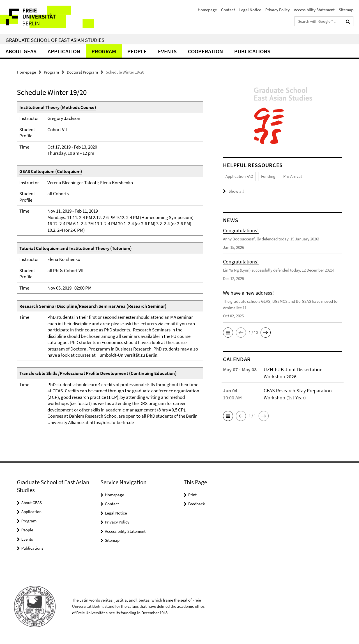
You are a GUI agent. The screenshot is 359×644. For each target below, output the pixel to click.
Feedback (196, 504)
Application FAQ (239, 176)
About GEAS (21, 51)
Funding (268, 176)
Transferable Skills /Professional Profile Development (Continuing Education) (98, 373)
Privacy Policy (278, 10)
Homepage (207, 10)
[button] (228, 332)
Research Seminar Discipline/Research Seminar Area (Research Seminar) (93, 306)
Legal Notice (250, 10)
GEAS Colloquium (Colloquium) (51, 171)
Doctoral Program (82, 72)
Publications (252, 51)
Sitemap (346, 10)
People (137, 51)
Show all (236, 191)
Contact (228, 10)
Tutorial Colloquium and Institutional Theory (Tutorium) (76, 248)
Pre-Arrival (293, 176)
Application (64, 51)
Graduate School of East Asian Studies (55, 40)
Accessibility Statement (314, 10)
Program (104, 51)
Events (167, 51)
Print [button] (192, 495)
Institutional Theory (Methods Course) (58, 107)
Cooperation (205, 51)
